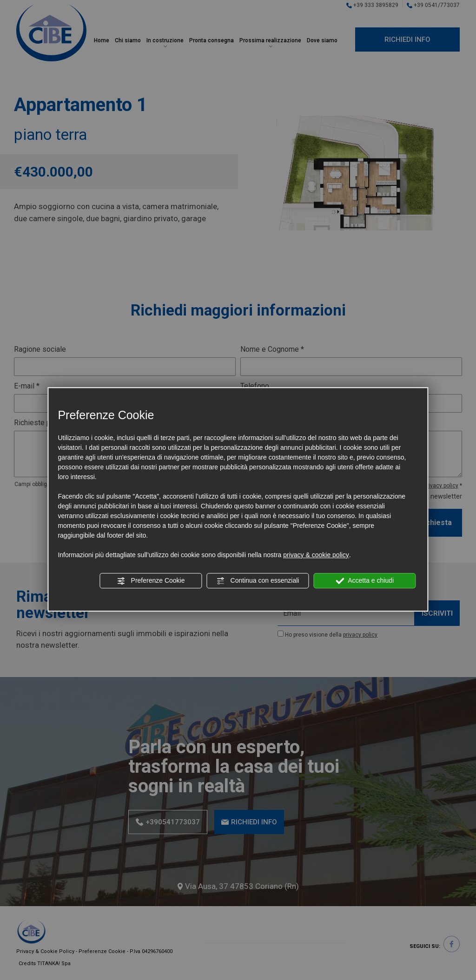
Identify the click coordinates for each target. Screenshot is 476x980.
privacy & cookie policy (316, 555)
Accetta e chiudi (365, 581)
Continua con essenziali (258, 581)
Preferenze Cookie (151, 581)
